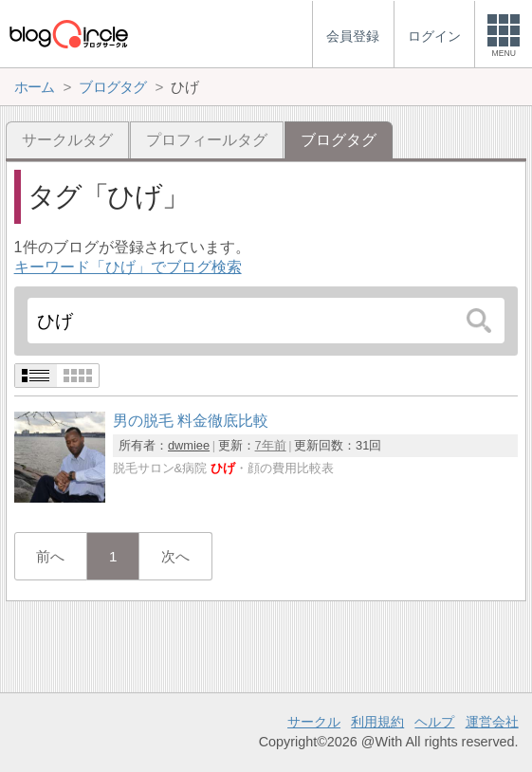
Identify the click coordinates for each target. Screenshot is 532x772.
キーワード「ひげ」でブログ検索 (128, 267)
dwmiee (189, 445)
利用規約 (377, 722)
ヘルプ (434, 722)
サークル (314, 722)
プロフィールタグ (207, 140)
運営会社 (492, 722)
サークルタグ (67, 140)
